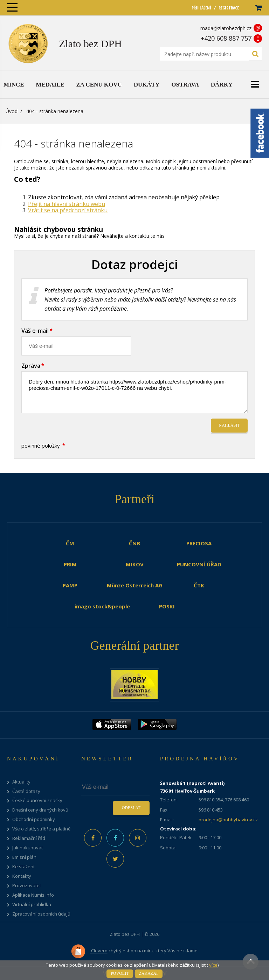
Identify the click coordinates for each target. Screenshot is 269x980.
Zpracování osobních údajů (41, 914)
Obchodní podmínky (34, 819)
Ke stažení (23, 867)
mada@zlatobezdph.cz (226, 28)
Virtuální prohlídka (32, 905)
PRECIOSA (199, 543)
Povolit (120, 973)
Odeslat (131, 808)
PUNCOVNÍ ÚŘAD (199, 564)
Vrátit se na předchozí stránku (68, 210)
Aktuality (21, 782)
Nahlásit (229, 425)
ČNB (134, 543)
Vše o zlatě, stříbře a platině (41, 829)
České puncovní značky (37, 800)
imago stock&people (102, 606)
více (213, 965)
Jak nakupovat (27, 848)
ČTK (199, 585)
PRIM (70, 564)
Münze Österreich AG (135, 585)
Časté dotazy (26, 791)
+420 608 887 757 (226, 38)
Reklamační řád (29, 838)
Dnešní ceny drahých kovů (40, 810)
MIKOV (135, 564)
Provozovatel (26, 886)
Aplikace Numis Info (33, 895)
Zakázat (149, 973)
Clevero (89, 951)
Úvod (12, 111)
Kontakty (22, 876)
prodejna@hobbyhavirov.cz (228, 820)
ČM (70, 543)
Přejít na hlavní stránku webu (67, 204)
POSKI (167, 606)
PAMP (70, 585)
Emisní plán (24, 857)
